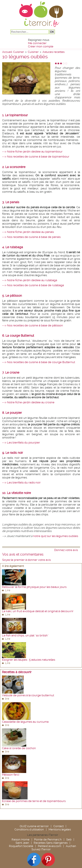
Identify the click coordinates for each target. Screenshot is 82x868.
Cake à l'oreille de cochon (19, 748)
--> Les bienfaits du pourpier (21, 443)
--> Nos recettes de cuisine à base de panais (31, 237)
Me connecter (37, 43)
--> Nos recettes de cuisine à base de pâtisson (33, 325)
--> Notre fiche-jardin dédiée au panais (28, 232)
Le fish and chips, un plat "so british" (25, 635)
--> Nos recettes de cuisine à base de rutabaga (33, 285)
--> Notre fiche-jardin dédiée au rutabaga (30, 280)
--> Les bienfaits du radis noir (21, 483)
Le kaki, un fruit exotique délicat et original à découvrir (38, 611)
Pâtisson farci (11, 775)
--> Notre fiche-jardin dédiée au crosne (28, 402)
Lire (8, 590)
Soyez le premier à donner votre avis (26, 560)
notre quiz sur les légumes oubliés (56, 536)
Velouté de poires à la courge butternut (28, 695)
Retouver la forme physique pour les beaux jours (34, 587)
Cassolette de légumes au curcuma (25, 722)
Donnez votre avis (66, 550)
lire (7, 699)
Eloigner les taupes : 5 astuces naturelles (29, 660)
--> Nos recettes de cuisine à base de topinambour (36, 157)
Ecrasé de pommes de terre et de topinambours (34, 801)
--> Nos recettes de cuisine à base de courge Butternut (39, 362)
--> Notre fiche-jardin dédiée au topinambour (32, 152)
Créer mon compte (41, 46)
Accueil (7, 52)
